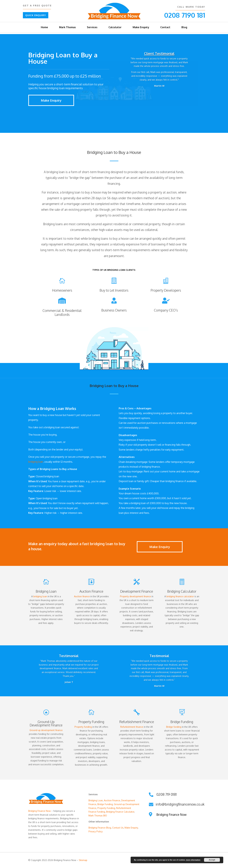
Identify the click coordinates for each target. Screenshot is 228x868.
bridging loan (36, 462)
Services (92, 27)
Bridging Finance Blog (100, 828)
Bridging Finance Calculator (120, 812)
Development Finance (137, 591)
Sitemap (83, 860)
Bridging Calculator (182, 591)
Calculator (115, 27)
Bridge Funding (105, 804)
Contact (165, 27)
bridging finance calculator (180, 596)
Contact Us (118, 828)
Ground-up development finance (46, 730)
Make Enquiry (141, 27)
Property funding (83, 727)
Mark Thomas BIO (98, 816)
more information (193, 860)
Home (44, 27)
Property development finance (135, 596)
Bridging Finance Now (39, 811)
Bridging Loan (46, 591)
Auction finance (82, 596)
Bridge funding (174, 727)
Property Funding (106, 808)
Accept (212, 860)
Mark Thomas (67, 27)
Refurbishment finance (132, 727)
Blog (184, 27)
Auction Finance (91, 591)
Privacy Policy (96, 831)
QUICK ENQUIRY (36, 15)
